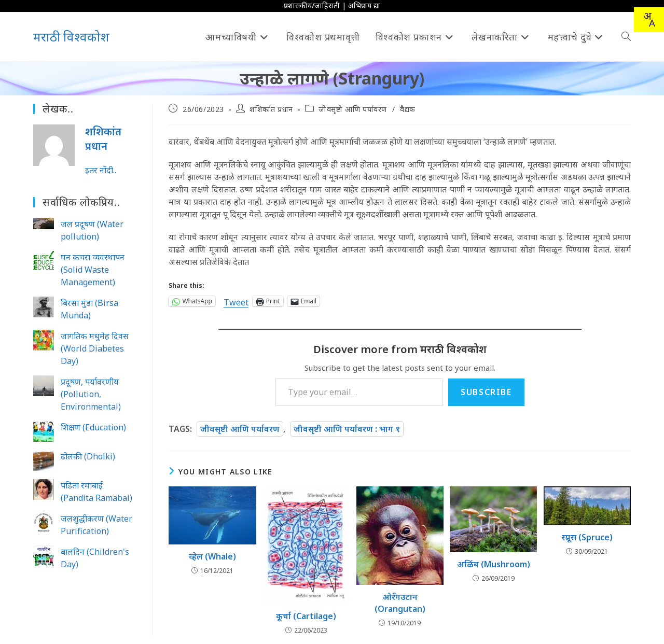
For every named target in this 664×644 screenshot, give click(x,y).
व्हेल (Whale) (212, 556)
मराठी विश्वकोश (71, 37)
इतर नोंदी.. (101, 170)
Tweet (236, 301)
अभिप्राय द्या (364, 5)
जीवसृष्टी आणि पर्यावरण (353, 109)
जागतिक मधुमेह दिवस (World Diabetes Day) (95, 348)
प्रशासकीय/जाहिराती (312, 5)
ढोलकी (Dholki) (88, 456)
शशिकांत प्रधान (271, 109)
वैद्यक (408, 109)
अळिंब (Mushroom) (494, 564)
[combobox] (649, 20)
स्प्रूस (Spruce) (587, 537)
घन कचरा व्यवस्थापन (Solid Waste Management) (93, 270)
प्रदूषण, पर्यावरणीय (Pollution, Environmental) (91, 394)
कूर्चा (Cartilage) (306, 616)
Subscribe (486, 392)
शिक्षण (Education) (93, 427)
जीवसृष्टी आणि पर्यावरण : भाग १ (347, 429)
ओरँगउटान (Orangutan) (400, 603)
